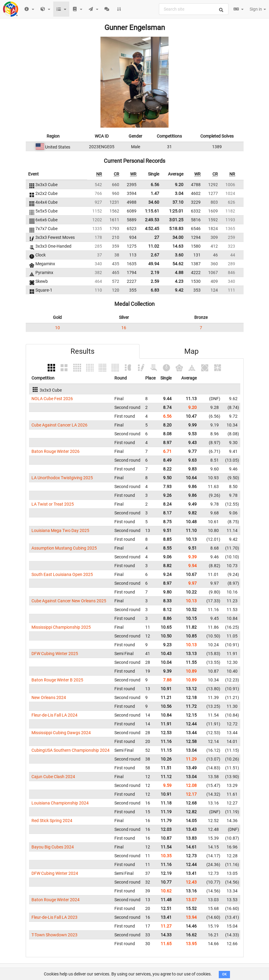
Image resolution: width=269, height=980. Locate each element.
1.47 (155, 193)
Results (82, 351)
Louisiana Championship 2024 (60, 803)
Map (191, 351)
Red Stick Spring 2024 (52, 821)
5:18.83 (176, 229)
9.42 (179, 290)
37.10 (178, 202)
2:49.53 (152, 220)
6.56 (155, 185)
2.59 (155, 281)
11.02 (154, 246)
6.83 (155, 290)
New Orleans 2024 (49, 697)
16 (124, 328)
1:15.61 (152, 211)
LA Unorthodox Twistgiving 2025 (62, 478)
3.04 (179, 193)
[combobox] (194, 9)
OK (224, 974)
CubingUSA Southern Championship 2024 (71, 750)
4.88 (179, 273)
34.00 (178, 237)
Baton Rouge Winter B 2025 (57, 680)
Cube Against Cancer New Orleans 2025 (69, 601)
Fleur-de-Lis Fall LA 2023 (54, 917)
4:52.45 (152, 229)
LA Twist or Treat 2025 (53, 504)
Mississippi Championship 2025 (61, 627)
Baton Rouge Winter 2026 (56, 451)
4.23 (179, 281)
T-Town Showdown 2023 (54, 935)
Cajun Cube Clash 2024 (53, 777)
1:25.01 (176, 211)
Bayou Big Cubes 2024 (53, 847)
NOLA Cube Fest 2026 (52, 399)
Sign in (258, 9)
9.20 (179, 185)
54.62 (178, 264)
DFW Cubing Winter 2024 (55, 873)
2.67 (155, 255)
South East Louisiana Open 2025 (62, 574)
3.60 (179, 255)
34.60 (154, 202)
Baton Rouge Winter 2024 (56, 900)
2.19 (155, 273)
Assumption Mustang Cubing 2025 (64, 548)
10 (57, 328)
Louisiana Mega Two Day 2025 (60, 530)
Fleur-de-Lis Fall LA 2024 (54, 715)
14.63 (178, 246)
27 (157, 237)
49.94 (154, 264)
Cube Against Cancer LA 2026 (59, 425)
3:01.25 (176, 220)
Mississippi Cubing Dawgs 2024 (61, 733)
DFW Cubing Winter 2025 (55, 654)
